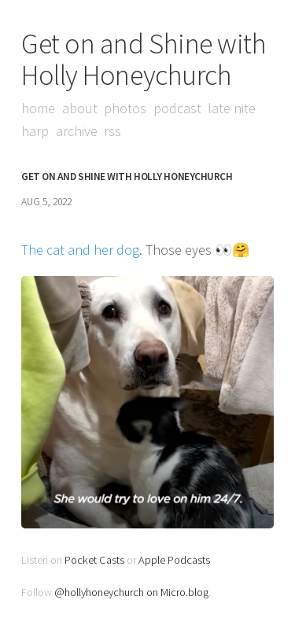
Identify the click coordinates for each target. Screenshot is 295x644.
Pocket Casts (94, 560)
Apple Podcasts (174, 560)
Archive (77, 131)
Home (38, 108)
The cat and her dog (80, 250)
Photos (125, 108)
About (80, 108)
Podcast (177, 108)
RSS (112, 131)
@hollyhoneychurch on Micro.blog (131, 592)
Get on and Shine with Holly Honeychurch (144, 59)
